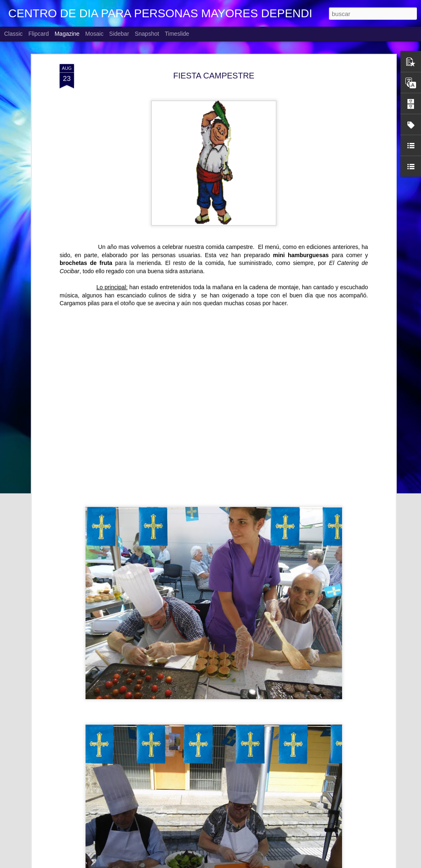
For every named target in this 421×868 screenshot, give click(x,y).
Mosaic (94, 34)
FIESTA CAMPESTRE (214, 76)
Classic (13, 34)
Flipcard (39, 34)
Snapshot (147, 34)
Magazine (67, 34)
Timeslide (177, 34)
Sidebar (119, 34)
